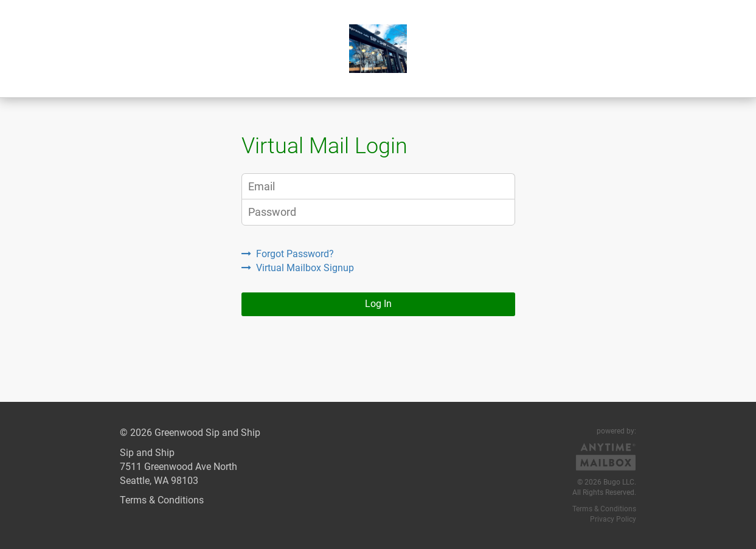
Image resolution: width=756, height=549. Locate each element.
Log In (378, 304)
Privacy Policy (613, 519)
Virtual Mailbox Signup (298, 268)
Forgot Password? (288, 254)
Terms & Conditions (162, 500)
